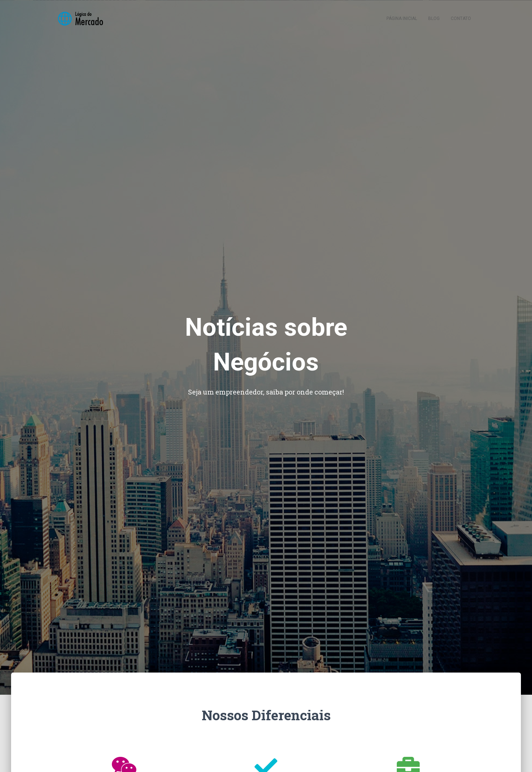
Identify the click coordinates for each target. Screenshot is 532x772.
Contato (461, 18)
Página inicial (402, 18)
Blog (434, 18)
